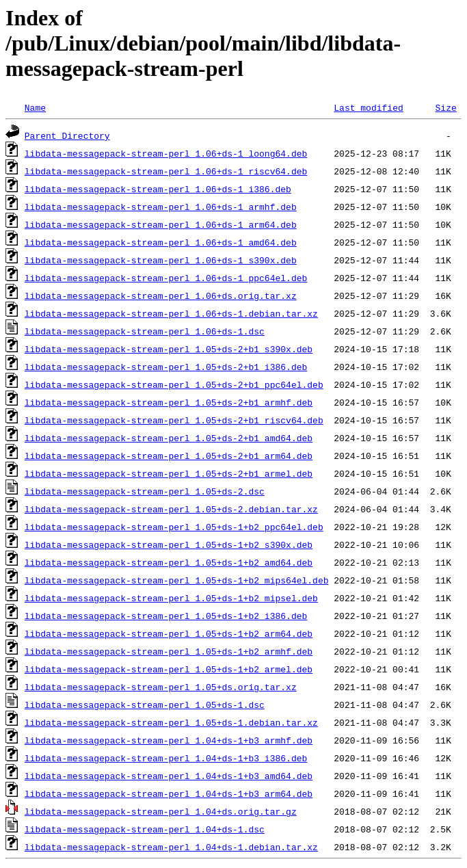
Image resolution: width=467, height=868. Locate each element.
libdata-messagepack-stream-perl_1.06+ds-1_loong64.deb (166, 153)
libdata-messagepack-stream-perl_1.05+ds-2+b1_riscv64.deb (174, 420)
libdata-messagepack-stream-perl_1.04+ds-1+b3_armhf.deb (169, 740)
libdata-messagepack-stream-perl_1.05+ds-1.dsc (145, 705)
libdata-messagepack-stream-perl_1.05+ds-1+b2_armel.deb (169, 669)
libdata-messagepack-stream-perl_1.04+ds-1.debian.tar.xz (171, 847)
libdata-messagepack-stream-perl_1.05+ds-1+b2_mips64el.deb (177, 580)
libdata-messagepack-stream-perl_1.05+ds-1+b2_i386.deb (166, 616)
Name (35, 107)
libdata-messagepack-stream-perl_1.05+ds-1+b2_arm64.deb (169, 633)
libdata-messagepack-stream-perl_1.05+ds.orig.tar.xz (161, 687)
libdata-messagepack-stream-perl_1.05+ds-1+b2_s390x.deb (169, 544)
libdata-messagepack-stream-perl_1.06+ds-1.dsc (145, 331)
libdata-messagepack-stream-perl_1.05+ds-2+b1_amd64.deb (169, 438)
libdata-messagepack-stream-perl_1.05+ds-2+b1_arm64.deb (169, 456)
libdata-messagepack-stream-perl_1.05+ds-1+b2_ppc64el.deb (174, 527)
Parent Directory (67, 135)
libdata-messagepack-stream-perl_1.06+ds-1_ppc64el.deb (166, 278)
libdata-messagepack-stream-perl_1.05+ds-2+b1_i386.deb (166, 367)
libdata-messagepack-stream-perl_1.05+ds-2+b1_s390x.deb (169, 349)
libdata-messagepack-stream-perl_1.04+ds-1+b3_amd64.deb (169, 776)
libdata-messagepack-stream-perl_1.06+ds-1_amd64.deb (161, 242)
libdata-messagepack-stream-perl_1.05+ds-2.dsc (145, 491)
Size (445, 107)
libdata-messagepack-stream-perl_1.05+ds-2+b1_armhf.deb (169, 402)
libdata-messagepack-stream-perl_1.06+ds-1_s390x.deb (161, 260)
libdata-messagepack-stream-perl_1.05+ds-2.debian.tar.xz (171, 509)
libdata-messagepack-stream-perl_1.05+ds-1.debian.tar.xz (171, 722)
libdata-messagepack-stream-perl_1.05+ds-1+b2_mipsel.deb (171, 598)
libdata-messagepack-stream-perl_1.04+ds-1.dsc (145, 829)
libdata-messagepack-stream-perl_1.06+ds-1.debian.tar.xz (171, 313)
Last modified (368, 107)
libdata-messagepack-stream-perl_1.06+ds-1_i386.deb (158, 189)
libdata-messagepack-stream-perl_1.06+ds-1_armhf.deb (161, 207)
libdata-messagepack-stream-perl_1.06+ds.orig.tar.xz (161, 295)
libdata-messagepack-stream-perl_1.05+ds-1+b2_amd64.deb (169, 562)
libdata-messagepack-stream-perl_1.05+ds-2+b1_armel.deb (169, 473)
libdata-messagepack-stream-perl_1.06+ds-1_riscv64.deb (166, 171)
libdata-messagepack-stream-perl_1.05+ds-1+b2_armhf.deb (169, 651)
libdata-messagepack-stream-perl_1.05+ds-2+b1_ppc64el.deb (174, 384)
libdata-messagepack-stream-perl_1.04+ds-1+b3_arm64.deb (169, 793)
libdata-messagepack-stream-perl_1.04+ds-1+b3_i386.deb (166, 758)
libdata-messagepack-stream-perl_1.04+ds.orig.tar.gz (161, 811)
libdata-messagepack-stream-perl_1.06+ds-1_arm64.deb (161, 224)
